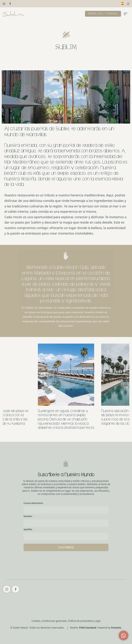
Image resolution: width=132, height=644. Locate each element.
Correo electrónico (33, 503)
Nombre (28, 516)
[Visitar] (4, 4)
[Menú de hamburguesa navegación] (126, 14)
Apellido (28, 529)
